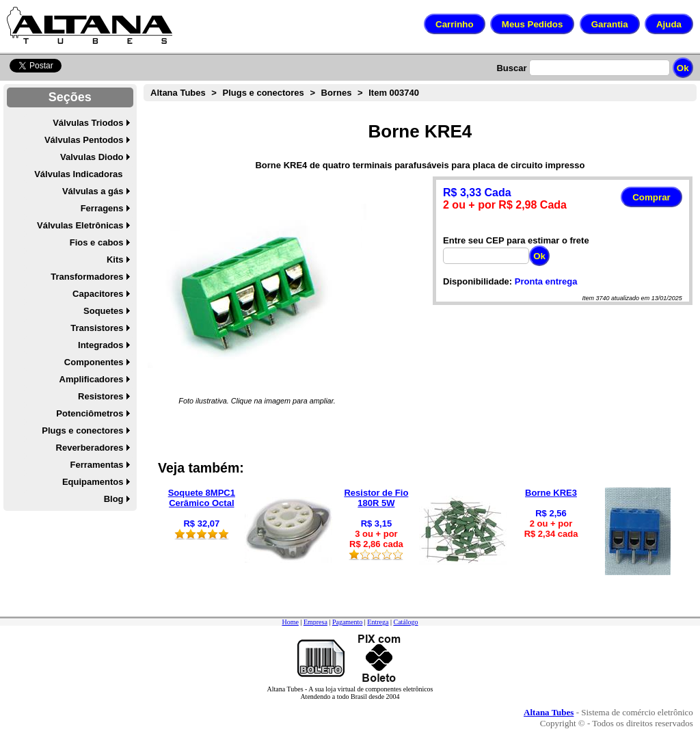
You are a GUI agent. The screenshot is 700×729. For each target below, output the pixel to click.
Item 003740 (394, 93)
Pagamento (347, 622)
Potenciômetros (90, 413)
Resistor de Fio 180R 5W (376, 498)
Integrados (100, 345)
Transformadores (87, 277)
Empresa (315, 622)
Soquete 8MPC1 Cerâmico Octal (202, 498)
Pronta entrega (546, 281)
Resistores (100, 396)
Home (290, 622)
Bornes (337, 93)
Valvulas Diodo (92, 157)
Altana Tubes (178, 93)
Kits (115, 260)
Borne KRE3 (551, 493)
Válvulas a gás (93, 191)
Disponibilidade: (477, 281)
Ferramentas (96, 465)
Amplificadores (92, 379)
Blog (114, 499)
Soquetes (104, 311)
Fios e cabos (97, 242)
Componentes (94, 362)
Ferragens (102, 208)
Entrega (378, 622)
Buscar (511, 68)
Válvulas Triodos (88, 123)
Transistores (97, 328)
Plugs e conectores (82, 430)
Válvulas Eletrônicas (80, 225)
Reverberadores (90, 448)
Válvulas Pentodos (84, 140)
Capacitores (98, 294)
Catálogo (405, 622)
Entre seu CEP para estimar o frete (516, 240)
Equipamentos (93, 482)
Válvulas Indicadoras (78, 174)
